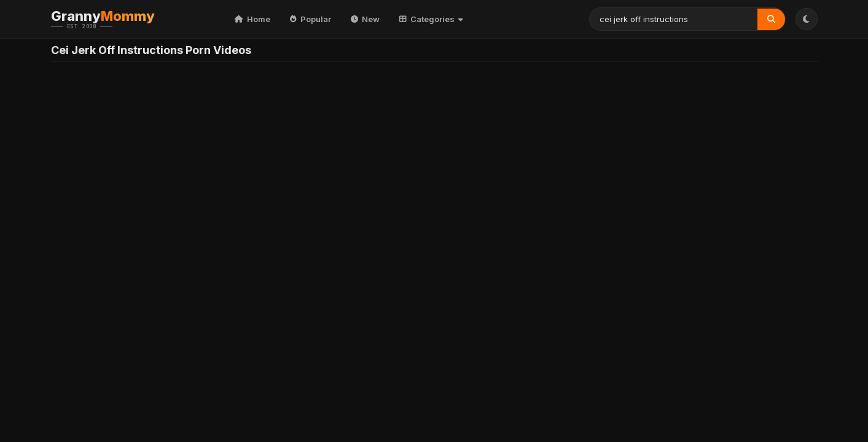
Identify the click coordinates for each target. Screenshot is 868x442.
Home (252, 19)
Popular (311, 19)
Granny (122, 19)
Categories (431, 19)
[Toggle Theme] (807, 19)
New (365, 19)
